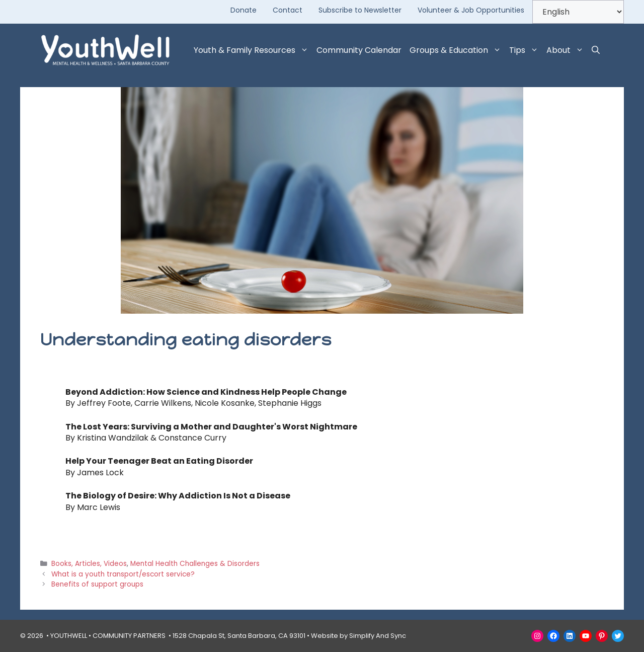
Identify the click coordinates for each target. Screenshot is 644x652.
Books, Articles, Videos (89, 564)
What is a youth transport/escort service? (123, 574)
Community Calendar (359, 50)
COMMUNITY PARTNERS (129, 636)
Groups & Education (457, 50)
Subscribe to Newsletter (360, 10)
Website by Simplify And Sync (358, 636)
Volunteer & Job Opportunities (471, 10)
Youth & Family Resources (253, 50)
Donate (244, 10)
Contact (288, 10)
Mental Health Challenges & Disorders (195, 564)
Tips (526, 50)
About (567, 50)
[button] (596, 50)
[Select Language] (578, 12)
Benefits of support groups (97, 584)
